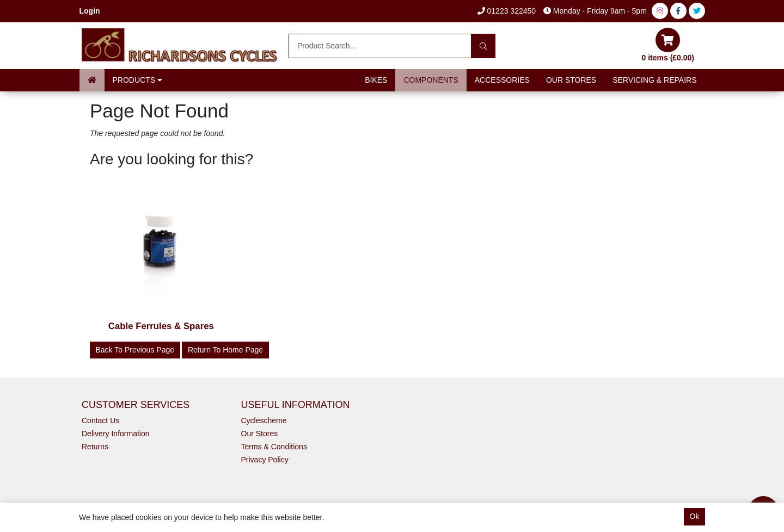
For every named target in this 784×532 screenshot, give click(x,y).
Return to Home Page (225, 350)
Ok (695, 516)
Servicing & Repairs (654, 80)
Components (431, 80)
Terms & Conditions (274, 447)
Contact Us (100, 420)
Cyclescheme (264, 420)
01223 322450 (507, 11)
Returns (95, 447)
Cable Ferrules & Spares (161, 326)
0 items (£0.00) (668, 45)
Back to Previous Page (135, 350)
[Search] (483, 46)
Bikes (376, 80)
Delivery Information (116, 434)
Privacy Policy (265, 460)
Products (137, 80)
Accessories (502, 80)
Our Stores (571, 80)
